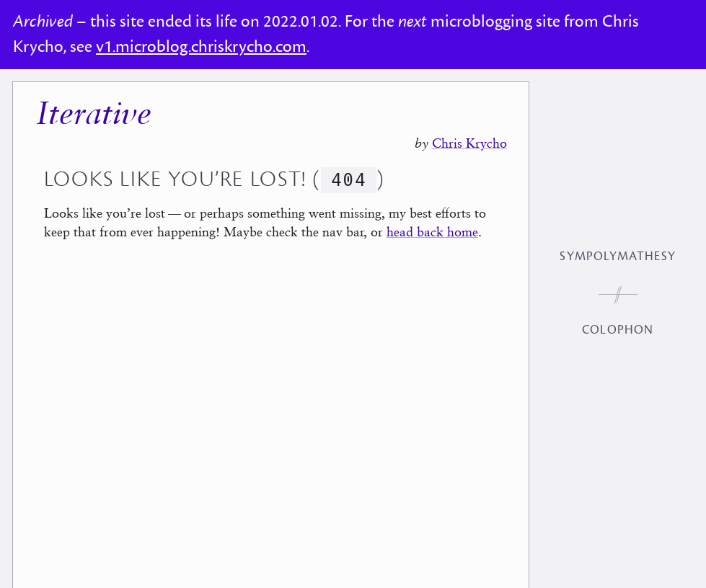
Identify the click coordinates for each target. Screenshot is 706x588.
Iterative (94, 115)
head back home (432, 232)
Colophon (618, 330)
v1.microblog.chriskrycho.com (201, 47)
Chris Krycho (469, 143)
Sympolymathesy (617, 257)
